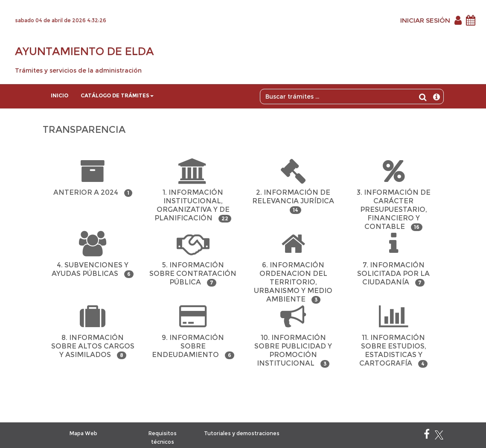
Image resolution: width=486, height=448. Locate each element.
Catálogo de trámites (117, 95)
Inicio (60, 95)
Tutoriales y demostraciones (242, 433)
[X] (439, 436)
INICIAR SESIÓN (425, 20)
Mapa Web (83, 433)
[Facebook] (427, 436)
